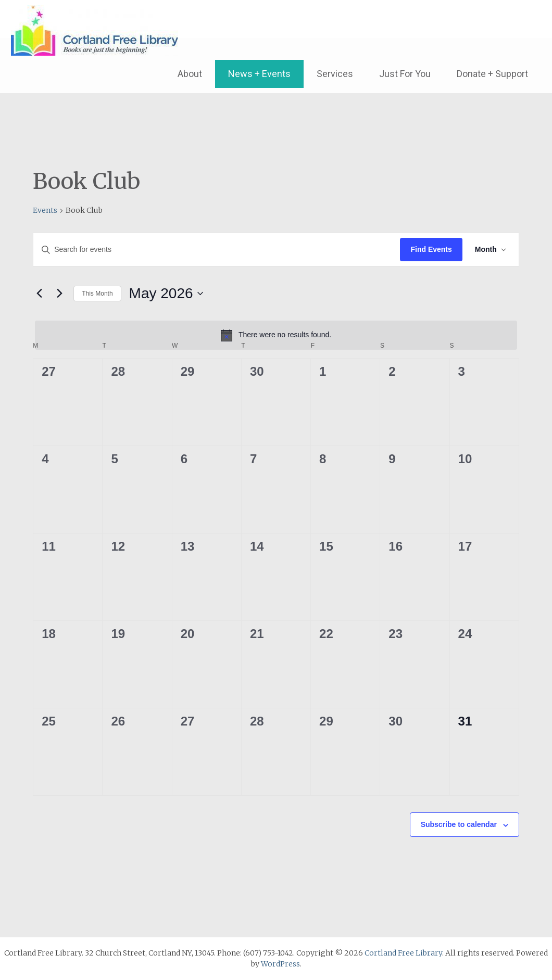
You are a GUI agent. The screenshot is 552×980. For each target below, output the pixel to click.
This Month (97, 294)
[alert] (276, 335)
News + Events (259, 74)
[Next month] (59, 294)
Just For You (405, 74)
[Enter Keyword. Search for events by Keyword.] (217, 250)
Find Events (431, 249)
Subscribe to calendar (459, 824)
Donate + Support (492, 74)
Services (335, 74)
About (190, 74)
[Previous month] (39, 294)
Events (45, 210)
